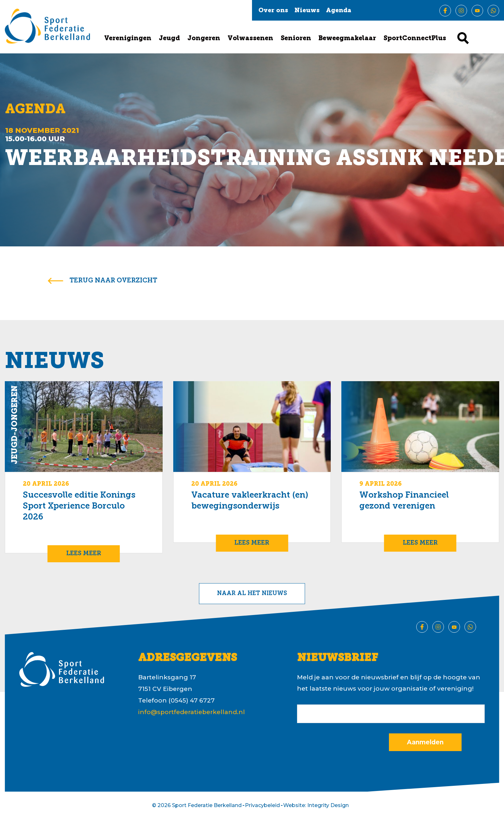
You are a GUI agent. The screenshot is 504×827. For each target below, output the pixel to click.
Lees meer (84, 554)
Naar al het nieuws (252, 594)
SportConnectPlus (415, 39)
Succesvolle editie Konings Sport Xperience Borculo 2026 (79, 506)
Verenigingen (128, 39)
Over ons (273, 11)
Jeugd (169, 39)
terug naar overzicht (113, 281)
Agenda (339, 11)
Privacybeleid (262, 805)
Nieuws (307, 11)
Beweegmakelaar (347, 39)
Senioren (296, 39)
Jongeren (204, 39)
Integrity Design (328, 805)
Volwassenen (250, 39)
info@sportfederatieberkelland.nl (192, 712)
